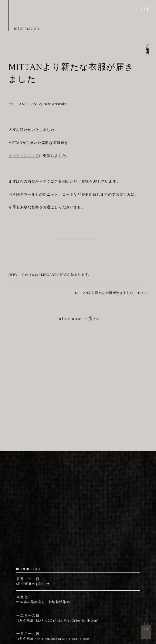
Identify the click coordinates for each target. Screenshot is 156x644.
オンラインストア (24, 156)
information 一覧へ (78, 318)
